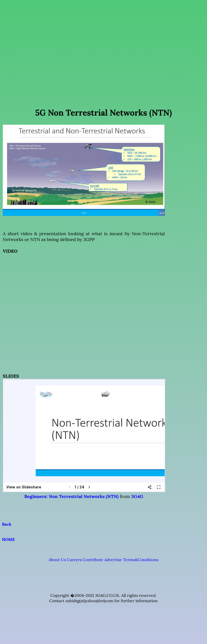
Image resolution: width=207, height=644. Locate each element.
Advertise (113, 560)
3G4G (137, 496)
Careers (74, 560)
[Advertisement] (103, 50)
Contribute (93, 560)
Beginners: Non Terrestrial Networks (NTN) (71, 496)
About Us (57, 560)
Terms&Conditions (141, 560)
